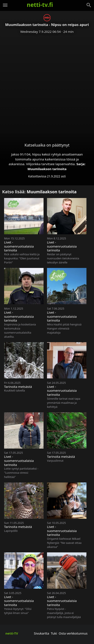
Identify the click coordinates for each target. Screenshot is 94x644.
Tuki (54, 633)
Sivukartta (42, 633)
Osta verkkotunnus (73, 633)
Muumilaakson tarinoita (47, 169)
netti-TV (12, 633)
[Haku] (89, 5)
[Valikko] (5, 5)
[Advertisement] (47, 85)
